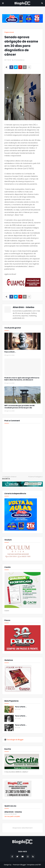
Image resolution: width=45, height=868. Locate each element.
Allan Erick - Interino (24, 307)
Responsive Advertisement (22, 828)
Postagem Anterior (10, 477)
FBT (40, 865)
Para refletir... (10, 352)
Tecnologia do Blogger (14, 740)
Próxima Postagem (35, 477)
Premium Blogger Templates (24, 865)
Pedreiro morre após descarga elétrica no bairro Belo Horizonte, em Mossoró (22, 379)
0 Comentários (19, 60)
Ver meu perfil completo (12, 816)
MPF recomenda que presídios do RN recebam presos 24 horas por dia (19, 407)
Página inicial (9, 32)
